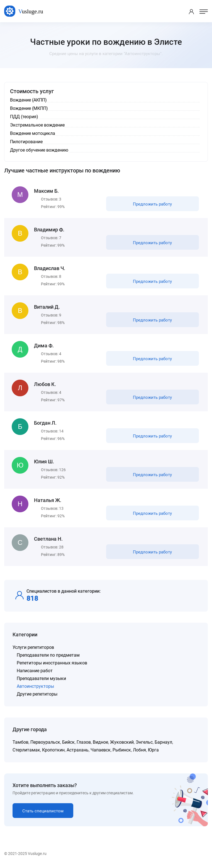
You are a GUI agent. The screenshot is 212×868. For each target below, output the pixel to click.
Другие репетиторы (37, 694)
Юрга (153, 750)
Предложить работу (152, 204)
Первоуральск (45, 742)
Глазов (84, 742)
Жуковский (122, 742)
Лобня (139, 750)
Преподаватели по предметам (48, 655)
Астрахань (78, 750)
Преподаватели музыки (41, 678)
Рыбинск (122, 750)
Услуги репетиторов (33, 647)
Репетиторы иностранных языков (52, 663)
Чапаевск (101, 750)
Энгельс (144, 742)
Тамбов (20, 742)
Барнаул (163, 742)
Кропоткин (53, 750)
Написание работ (35, 671)
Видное (100, 742)
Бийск (68, 742)
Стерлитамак (26, 750)
